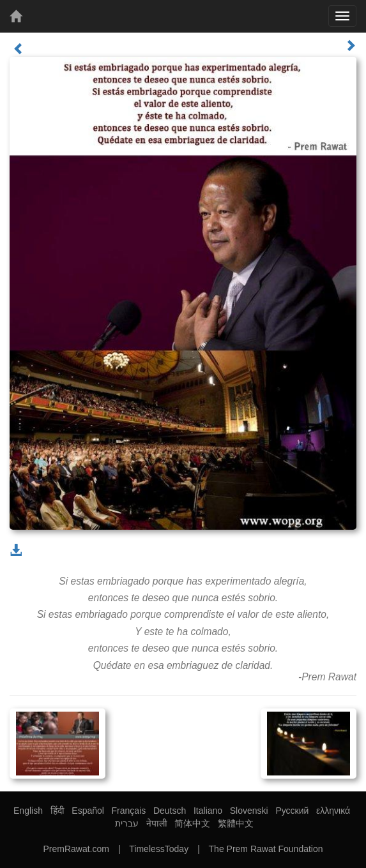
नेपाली (157, 823)
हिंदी (57, 811)
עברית (127, 823)
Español (88, 811)
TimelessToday (159, 849)
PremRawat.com (76, 849)
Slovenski (249, 811)
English (28, 811)
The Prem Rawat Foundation (266, 849)
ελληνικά (333, 811)
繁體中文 (236, 823)
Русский (292, 811)
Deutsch (170, 811)
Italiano (208, 811)
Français (129, 811)
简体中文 (192, 823)
